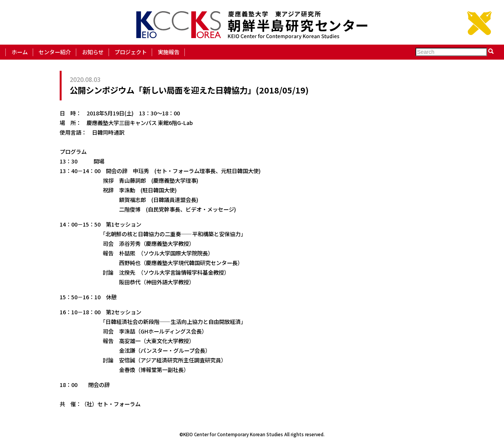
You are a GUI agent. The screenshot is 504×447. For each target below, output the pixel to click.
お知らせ (93, 52)
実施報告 (169, 52)
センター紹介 (55, 52)
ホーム (20, 52)
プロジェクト (131, 52)
